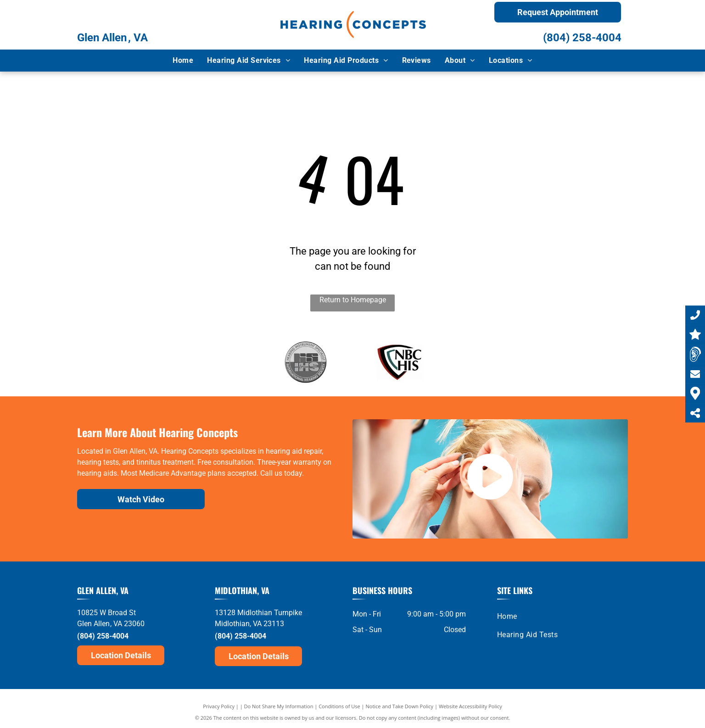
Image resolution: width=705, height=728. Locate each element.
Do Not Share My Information (279, 706)
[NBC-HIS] (400, 362)
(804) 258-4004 (582, 38)
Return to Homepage (353, 300)
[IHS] (306, 362)
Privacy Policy (219, 706)
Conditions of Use (339, 706)
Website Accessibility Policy (470, 706)
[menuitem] (183, 61)
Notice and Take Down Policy (400, 706)
